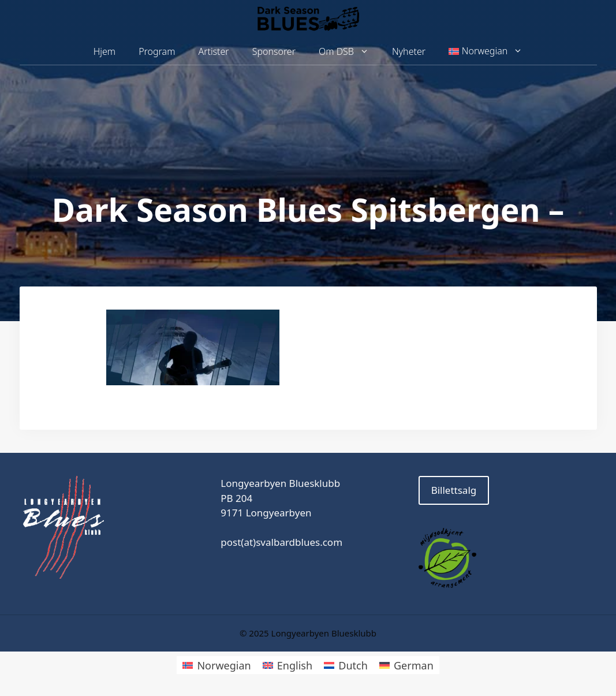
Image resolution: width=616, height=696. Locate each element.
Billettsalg (454, 490)
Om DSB (350, 52)
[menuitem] (486, 51)
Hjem (104, 51)
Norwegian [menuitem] (224, 665)
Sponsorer (274, 51)
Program (157, 51)
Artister (213, 51)
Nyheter (409, 51)
